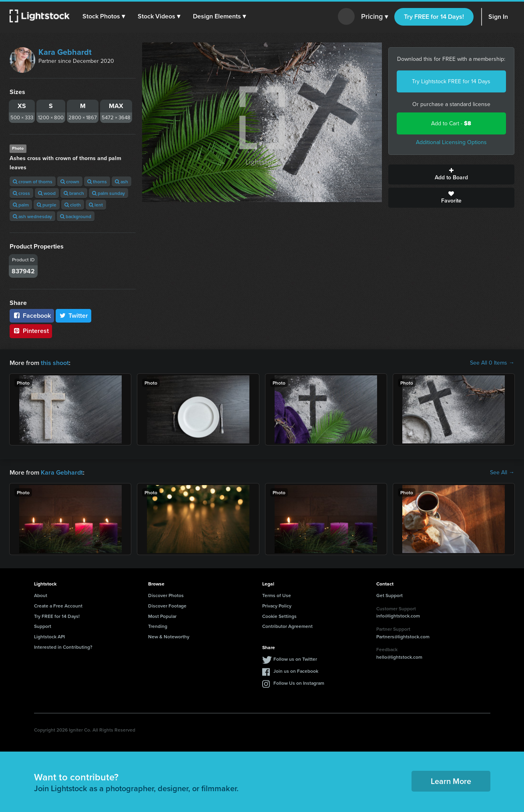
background (76, 216)
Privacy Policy (277, 606)
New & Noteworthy (169, 637)
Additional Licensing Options (451, 142)
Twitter (74, 316)
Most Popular (162, 616)
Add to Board (451, 174)
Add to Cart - (451, 123)
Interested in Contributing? (63, 647)
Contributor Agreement (287, 626)
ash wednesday (32, 216)
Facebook (32, 316)
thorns (97, 181)
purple (47, 205)
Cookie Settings (279, 616)
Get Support (389, 595)
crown (70, 181)
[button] (104, 16)
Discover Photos (166, 595)
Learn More (451, 781)
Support (43, 626)
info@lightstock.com (398, 616)
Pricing (374, 17)
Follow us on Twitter (295, 659)
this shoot (55, 363)
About (41, 595)
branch (74, 193)
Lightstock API (49, 637)
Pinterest (31, 331)
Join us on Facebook (296, 671)
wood (47, 193)
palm (21, 205)
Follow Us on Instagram (299, 683)
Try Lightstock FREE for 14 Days (451, 81)
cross (21, 193)
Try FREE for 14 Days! (434, 17)
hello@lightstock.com (399, 657)
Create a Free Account (58, 606)
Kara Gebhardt (65, 52)
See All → (502, 473)
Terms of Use (277, 595)
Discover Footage (167, 606)
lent (96, 205)
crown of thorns (33, 181)
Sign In (498, 17)
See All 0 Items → (492, 363)
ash (121, 181)
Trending (158, 626)
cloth (73, 205)
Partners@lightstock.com (403, 637)
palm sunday (108, 193)
